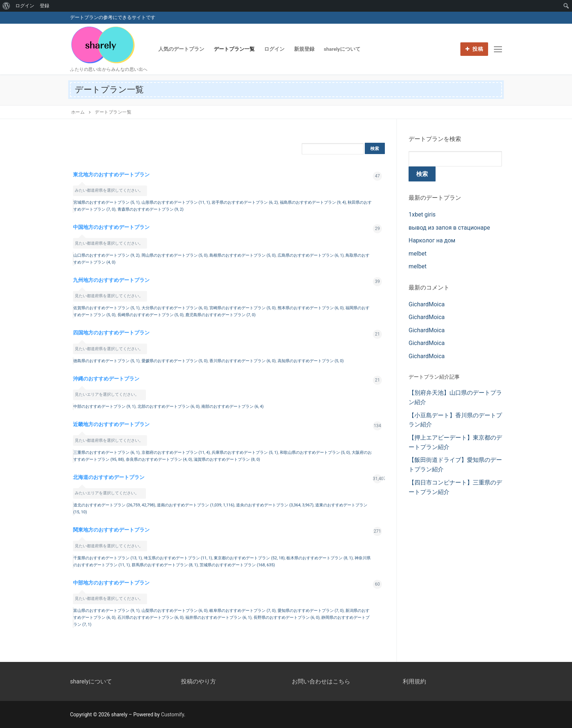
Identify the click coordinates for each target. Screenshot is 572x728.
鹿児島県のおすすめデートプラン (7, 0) (221, 315)
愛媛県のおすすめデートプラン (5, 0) (175, 361)
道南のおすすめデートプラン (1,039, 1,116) (196, 505)
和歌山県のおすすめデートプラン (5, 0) (315, 453)
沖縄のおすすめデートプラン (106, 379)
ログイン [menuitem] (25, 6)
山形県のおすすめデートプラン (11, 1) (176, 202)
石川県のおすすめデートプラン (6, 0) (151, 618)
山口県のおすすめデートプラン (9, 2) (107, 255)
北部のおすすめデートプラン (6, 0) (169, 407)
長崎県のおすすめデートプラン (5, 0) (151, 315)
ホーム (78, 112)
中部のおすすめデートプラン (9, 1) (105, 407)
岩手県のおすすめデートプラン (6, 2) (245, 202)
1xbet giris (422, 214)
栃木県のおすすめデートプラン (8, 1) (320, 558)
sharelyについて (91, 681)
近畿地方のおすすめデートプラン (111, 424)
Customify (172, 714)
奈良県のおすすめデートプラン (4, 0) (159, 459)
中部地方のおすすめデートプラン (111, 583)
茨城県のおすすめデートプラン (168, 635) (237, 565)
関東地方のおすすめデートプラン (111, 530)
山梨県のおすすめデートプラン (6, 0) (175, 611)
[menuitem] (6, 6)
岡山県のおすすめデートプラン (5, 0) (175, 255)
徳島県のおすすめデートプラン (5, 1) (107, 361)
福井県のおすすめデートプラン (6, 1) (219, 618)
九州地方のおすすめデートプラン (111, 280)
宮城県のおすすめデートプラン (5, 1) (107, 202)
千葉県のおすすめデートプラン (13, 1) (108, 558)
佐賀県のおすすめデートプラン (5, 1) (107, 308)
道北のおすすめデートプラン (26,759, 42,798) (114, 505)
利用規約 (414, 681)
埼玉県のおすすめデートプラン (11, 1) (178, 558)
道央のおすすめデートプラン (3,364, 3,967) (275, 505)
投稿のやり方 (198, 681)
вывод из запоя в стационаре (449, 228)
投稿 (474, 49)
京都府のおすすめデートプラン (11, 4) (176, 453)
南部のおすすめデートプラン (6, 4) (233, 407)
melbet (418, 254)
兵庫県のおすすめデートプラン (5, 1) (245, 453)
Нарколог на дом (432, 240)
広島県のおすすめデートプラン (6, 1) (311, 255)
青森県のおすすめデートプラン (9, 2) (151, 209)
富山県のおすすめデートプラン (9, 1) (107, 611)
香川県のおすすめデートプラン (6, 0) (243, 361)
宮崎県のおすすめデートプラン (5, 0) (243, 308)
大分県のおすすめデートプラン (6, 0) (175, 308)
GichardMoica (427, 304)
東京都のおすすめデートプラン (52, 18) (249, 558)
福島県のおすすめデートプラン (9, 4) (313, 202)
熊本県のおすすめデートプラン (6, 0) (311, 308)
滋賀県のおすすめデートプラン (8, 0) (227, 459)
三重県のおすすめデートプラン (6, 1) (107, 453)
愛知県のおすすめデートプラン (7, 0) (311, 611)
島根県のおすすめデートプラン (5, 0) (243, 255)
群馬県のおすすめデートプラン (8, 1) (165, 565)
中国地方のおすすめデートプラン (111, 227)
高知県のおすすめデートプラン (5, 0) (311, 361)
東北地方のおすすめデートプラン (111, 175)
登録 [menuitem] (45, 6)
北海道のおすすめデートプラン (109, 477)
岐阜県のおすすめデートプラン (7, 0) (243, 611)
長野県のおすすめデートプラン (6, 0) (287, 618)
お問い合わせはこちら (321, 681)
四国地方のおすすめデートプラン (111, 333)
